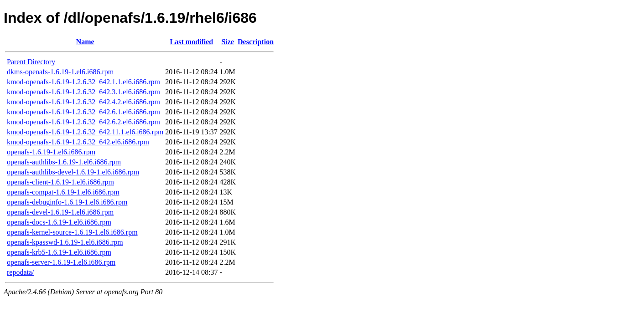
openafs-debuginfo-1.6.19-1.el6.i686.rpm (67, 202)
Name (85, 42)
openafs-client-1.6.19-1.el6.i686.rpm (60, 182)
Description (256, 42)
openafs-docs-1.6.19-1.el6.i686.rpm (59, 222)
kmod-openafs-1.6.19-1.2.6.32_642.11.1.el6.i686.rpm (85, 132)
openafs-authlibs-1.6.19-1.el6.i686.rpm (64, 162)
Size (228, 42)
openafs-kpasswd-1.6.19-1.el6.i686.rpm (65, 242)
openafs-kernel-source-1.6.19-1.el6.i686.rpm (72, 232)
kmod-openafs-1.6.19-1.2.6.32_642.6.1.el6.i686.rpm (83, 112)
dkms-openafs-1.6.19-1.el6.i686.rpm (60, 72)
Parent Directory (31, 62)
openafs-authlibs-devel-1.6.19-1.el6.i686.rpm (73, 172)
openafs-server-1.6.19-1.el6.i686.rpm (61, 262)
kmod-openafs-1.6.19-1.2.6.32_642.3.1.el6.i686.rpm (83, 92)
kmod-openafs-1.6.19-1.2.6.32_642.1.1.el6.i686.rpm (83, 82)
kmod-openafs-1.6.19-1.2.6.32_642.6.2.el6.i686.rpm (83, 122)
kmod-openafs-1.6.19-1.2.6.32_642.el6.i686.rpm (78, 142)
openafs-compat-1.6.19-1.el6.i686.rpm (63, 192)
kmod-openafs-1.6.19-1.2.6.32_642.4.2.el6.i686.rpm (83, 102)
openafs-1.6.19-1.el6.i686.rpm (51, 152)
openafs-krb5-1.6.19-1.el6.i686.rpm (59, 252)
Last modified (192, 42)
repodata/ (21, 272)
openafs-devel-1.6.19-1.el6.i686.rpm (60, 212)
